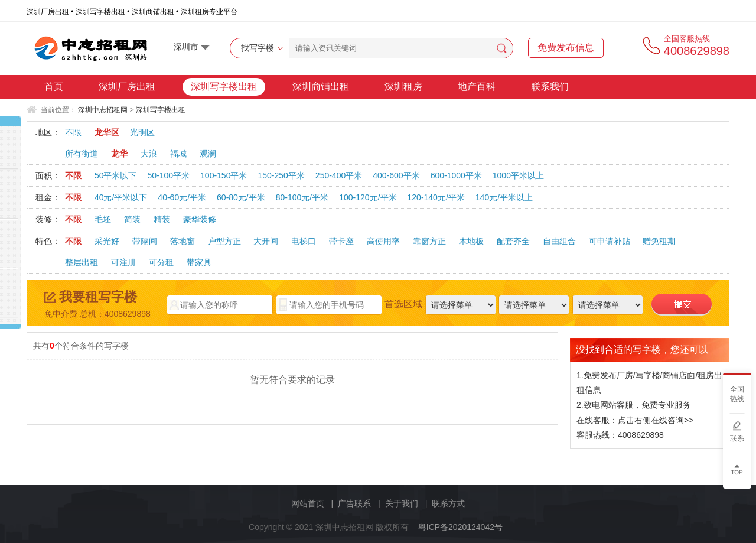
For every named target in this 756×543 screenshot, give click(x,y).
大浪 (149, 154)
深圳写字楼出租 (224, 87)
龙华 (119, 154)
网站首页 (308, 503)
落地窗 (183, 241)
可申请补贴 (610, 241)
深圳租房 (403, 87)
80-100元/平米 (302, 197)
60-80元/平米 (241, 197)
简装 (132, 219)
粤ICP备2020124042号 (460, 527)
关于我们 (402, 503)
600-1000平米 (456, 175)
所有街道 (82, 154)
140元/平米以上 (504, 197)
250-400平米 (339, 175)
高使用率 (383, 241)
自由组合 (559, 241)
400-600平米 (396, 175)
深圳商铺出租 (321, 87)
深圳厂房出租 (127, 87)
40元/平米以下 (121, 197)
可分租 (161, 262)
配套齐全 (513, 241)
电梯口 (304, 241)
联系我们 (550, 87)
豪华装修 (200, 219)
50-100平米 (168, 175)
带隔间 (145, 241)
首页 (54, 87)
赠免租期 (659, 241)
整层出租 (82, 262)
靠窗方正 (429, 241)
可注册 (123, 262)
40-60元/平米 (182, 197)
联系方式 (448, 503)
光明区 (142, 132)
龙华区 (107, 132)
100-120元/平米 (368, 197)
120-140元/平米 (436, 197)
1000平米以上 (518, 175)
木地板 (471, 241)
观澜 (208, 154)
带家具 (199, 262)
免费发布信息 (566, 48)
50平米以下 (116, 175)
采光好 (107, 241)
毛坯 (103, 219)
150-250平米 (281, 175)
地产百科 (477, 87)
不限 (73, 132)
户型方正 (224, 241)
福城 (178, 154)
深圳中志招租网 (103, 110)
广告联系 (354, 503)
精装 (162, 219)
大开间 (266, 241)
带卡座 (341, 241)
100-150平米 (224, 175)
